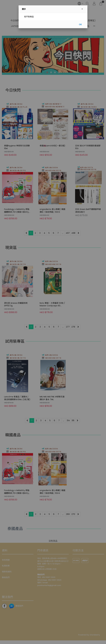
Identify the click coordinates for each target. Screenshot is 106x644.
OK (80, 24)
